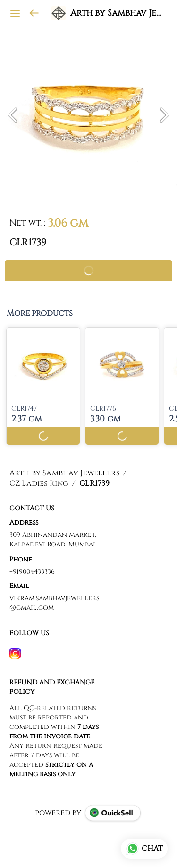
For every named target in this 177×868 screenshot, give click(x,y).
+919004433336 (32, 572)
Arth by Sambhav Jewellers (117, 13)
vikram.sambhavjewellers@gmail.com (54, 603)
